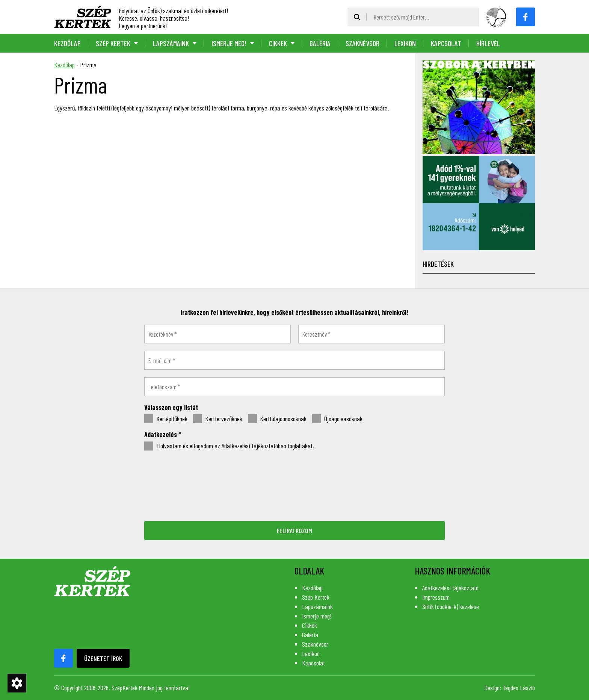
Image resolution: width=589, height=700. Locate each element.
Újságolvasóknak (337, 419)
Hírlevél (488, 43)
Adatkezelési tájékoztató (450, 588)
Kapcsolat (446, 43)
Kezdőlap (67, 43)
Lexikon (405, 43)
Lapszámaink (171, 43)
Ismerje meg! (229, 43)
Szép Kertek (113, 43)
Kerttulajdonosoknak (277, 419)
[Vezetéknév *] (217, 334)
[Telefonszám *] (294, 387)
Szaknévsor (362, 43)
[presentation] (294, 485)
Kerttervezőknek (218, 419)
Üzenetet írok (103, 658)
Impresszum (436, 597)
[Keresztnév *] (372, 334)
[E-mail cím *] (294, 360)
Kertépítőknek (166, 419)
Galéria (320, 43)
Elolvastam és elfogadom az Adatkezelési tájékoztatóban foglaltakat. (229, 446)
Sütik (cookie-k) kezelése (451, 606)
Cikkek (278, 43)
